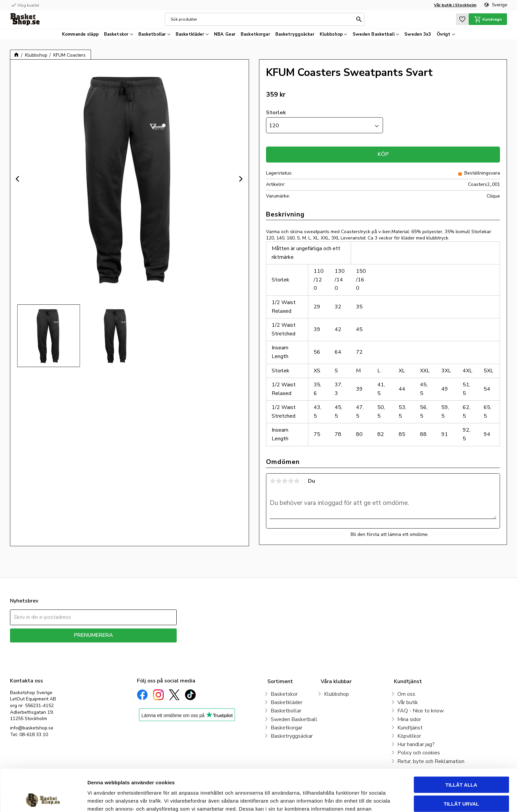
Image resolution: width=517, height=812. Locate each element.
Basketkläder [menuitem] (190, 34)
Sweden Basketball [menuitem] (374, 34)
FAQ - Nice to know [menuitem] (420, 711)
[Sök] (359, 19)
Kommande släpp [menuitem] (80, 34)
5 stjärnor (297, 481)
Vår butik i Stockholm (455, 5)
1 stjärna (273, 481)
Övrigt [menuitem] (444, 34)
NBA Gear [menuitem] (225, 34)
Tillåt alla (461, 745)
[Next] (241, 179)
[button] (462, 19)
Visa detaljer (362, 799)
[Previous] (18, 179)
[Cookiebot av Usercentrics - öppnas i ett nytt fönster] (43, 799)
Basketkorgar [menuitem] (255, 34)
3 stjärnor (285, 481)
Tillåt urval (461, 764)
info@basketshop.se (32, 728)
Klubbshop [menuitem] (331, 34)
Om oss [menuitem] (406, 694)
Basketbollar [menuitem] (152, 34)
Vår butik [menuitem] (408, 702)
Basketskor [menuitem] (116, 34)
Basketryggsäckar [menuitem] (295, 34)
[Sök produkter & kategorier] (263, 19)
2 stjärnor (279, 481)
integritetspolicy (117, 647)
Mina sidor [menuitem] (409, 719)
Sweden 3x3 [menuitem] (418, 34)
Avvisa (461, 783)
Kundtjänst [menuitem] (410, 728)
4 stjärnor (291, 481)
